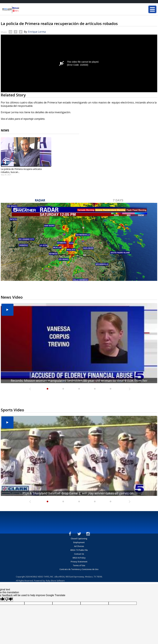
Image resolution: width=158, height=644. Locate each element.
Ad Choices (79, 546)
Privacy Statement (79, 562)
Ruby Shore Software (55, 581)
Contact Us (79, 554)
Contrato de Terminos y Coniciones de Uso (79, 569)
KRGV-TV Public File (79, 550)
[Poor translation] (9, 599)
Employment (79, 542)
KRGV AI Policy (79, 558)
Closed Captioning (79, 539)
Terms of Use (79, 565)
